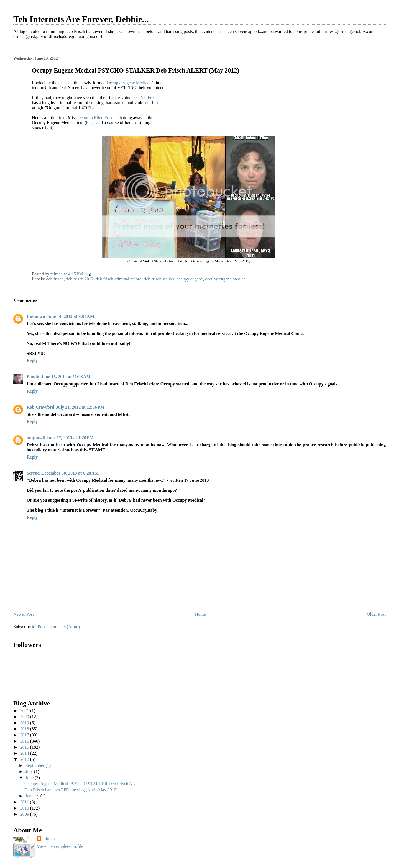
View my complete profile (60, 846)
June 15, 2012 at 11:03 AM (66, 377)
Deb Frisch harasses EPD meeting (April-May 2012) (71, 790)
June (30, 778)
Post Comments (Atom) (59, 627)
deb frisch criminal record (119, 279)
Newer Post (24, 614)
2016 (25, 741)
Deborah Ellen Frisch (97, 118)
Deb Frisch (149, 98)
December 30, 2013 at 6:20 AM (70, 473)
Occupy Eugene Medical (129, 83)
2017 (25, 735)
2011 (25, 802)
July (30, 772)
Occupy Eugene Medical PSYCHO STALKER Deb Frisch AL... (81, 784)
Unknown (36, 316)
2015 (25, 747)
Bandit (33, 377)
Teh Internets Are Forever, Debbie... (81, 19)
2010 (25, 808)
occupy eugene (190, 279)
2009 (25, 814)
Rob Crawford (40, 407)
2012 (25, 759)
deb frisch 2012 (80, 279)
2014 (25, 753)
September (35, 765)
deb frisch (55, 279)
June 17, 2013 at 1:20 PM (70, 438)
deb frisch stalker (159, 279)
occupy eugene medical (226, 279)
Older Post (376, 614)
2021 (25, 711)
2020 (25, 717)
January (33, 796)
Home (200, 614)
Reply (32, 361)
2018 (25, 729)
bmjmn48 (36, 438)
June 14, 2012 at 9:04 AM (71, 316)
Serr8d (33, 473)
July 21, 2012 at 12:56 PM (80, 407)
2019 (25, 723)
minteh (48, 839)
